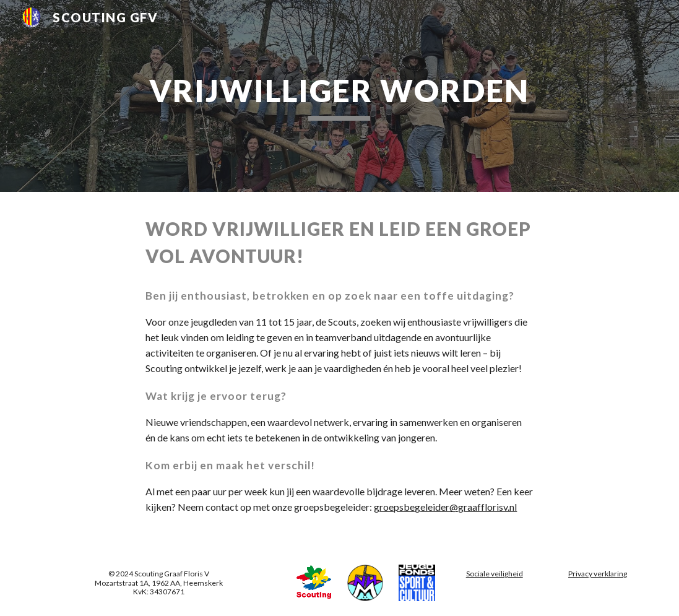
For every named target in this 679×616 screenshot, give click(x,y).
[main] (339, 96)
